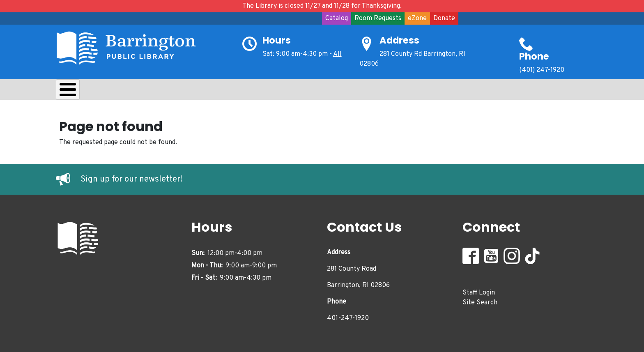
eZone (417, 18)
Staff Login (479, 290)
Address (399, 40)
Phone (534, 56)
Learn (164, 92)
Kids (202, 92)
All (337, 54)
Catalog (337, 18)
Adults (282, 92)
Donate (444, 18)
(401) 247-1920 (542, 70)
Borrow (121, 92)
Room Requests (378, 18)
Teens (240, 92)
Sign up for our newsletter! (131, 177)
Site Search (480, 300)
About (77, 92)
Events (325, 92)
